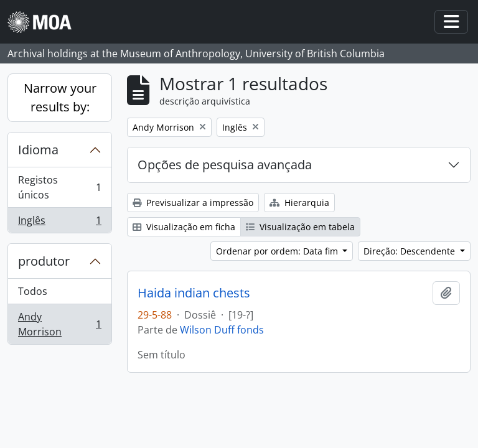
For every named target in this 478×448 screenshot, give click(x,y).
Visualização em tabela (300, 227)
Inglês (59, 223)
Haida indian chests (194, 293)
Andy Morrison (59, 324)
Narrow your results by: (60, 97)
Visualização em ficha (184, 227)
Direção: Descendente (410, 251)
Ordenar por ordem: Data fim (278, 251)
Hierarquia (299, 203)
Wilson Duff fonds (222, 330)
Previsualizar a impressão (193, 203)
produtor (44, 261)
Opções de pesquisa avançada (225, 165)
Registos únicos (59, 187)
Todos (33, 291)
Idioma (38, 150)
